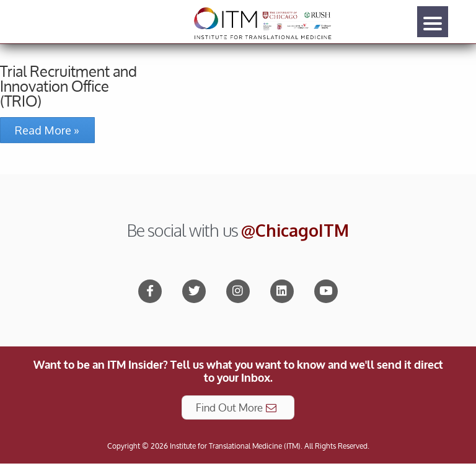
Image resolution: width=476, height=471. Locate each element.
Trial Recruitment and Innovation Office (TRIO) (68, 86)
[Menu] (433, 22)
